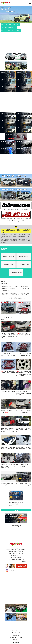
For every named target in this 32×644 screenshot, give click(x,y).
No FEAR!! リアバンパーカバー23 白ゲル (8, 484)
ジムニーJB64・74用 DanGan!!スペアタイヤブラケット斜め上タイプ (8, 466)
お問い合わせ (16, 640)
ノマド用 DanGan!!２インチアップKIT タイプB (24, 354)
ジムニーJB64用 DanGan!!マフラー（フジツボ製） (24, 411)
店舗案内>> (25, 562)
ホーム (16, 628)
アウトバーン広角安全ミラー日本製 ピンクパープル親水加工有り (24, 393)
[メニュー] (30, 3)
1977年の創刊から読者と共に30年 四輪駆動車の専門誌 (16, 206)
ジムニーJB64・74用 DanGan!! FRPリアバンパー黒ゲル (23, 485)
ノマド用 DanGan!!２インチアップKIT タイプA (8, 354)
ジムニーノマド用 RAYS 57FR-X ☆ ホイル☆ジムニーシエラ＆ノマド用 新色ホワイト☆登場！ (24, 373)
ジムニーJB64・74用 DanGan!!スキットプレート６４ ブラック (16, 504)
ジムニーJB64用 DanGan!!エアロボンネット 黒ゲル (8, 448)
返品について (16, 635)
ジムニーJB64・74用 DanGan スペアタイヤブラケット (24, 448)
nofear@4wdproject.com (18, 559)
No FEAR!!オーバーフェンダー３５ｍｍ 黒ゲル (23, 465)
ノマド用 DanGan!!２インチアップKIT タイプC (8, 372)
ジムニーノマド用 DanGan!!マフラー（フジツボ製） (23, 335)
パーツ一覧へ (16, 510)
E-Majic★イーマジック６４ (8, 392)
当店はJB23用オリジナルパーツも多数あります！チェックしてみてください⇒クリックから (16, 294)
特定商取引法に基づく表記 (16, 637)
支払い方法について (16, 633)
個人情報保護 (16, 642)
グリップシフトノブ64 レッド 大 (8, 411)
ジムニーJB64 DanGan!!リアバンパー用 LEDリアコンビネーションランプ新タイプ (8, 430)
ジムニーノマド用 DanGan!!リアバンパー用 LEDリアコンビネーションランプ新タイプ (8, 336)
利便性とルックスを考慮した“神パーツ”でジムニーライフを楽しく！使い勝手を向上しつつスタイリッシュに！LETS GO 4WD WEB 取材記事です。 (16, 217)
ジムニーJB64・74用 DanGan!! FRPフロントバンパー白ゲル (23, 430)
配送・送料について (16, 630)
